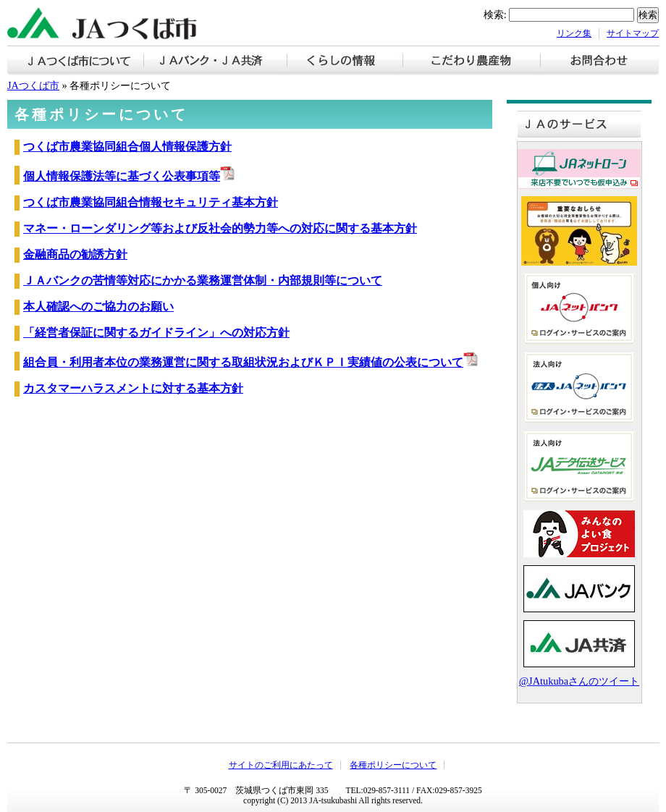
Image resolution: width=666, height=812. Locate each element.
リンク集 (574, 33)
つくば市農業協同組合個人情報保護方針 (127, 147)
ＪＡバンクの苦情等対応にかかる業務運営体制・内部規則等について (203, 280)
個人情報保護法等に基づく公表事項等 (129, 176)
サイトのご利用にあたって (281, 765)
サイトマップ (633, 33)
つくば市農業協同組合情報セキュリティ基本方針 (151, 202)
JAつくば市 (33, 85)
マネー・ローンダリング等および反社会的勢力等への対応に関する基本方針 (220, 228)
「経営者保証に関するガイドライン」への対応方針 (156, 333)
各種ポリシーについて (393, 765)
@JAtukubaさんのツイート (579, 681)
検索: (495, 14)
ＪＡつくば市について (76, 62)
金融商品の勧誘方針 (75, 254)
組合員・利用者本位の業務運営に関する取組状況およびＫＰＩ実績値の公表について (250, 362)
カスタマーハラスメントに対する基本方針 (133, 388)
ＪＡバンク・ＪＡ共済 (216, 62)
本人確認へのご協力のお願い (98, 306)
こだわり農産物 (472, 62)
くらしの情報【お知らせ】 (345, 62)
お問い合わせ (600, 62)
